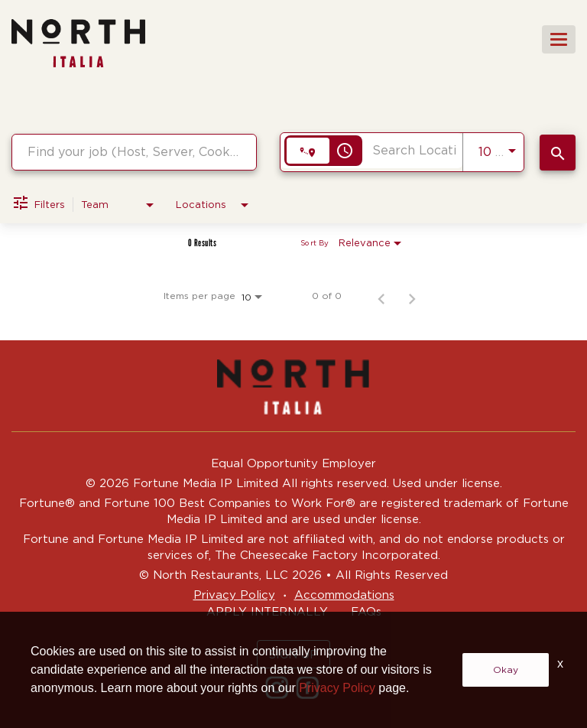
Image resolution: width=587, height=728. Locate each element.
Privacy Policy (234, 595)
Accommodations (344, 595)
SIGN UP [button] (293, 654)
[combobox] (134, 152)
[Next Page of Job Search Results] (412, 296)
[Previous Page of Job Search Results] (381, 296)
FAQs (366, 611)
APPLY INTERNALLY (267, 611)
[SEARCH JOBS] (558, 153)
